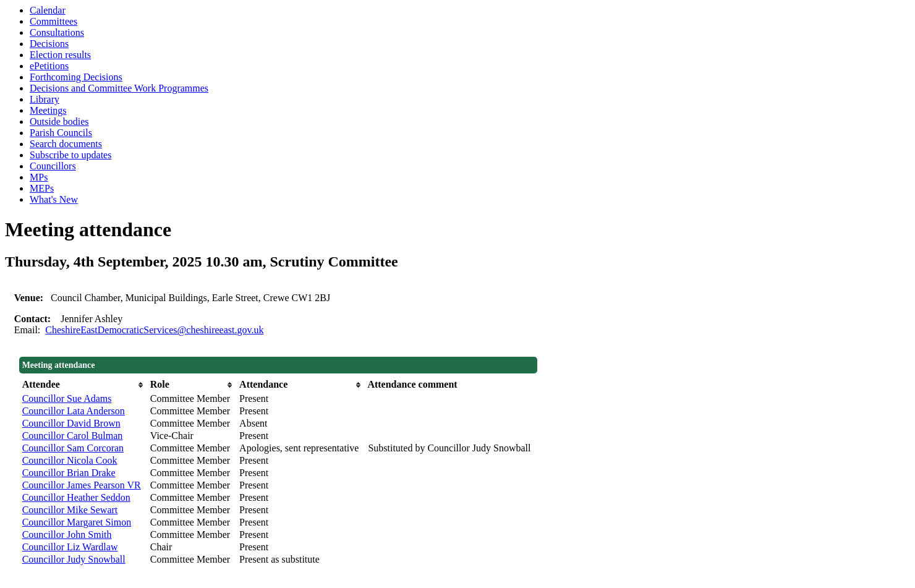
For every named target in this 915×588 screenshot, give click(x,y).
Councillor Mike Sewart (70, 510)
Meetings (48, 110)
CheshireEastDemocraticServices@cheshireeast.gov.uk (154, 330)
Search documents (66, 144)
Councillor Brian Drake (69, 473)
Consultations (57, 32)
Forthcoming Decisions (76, 77)
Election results (60, 55)
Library (45, 99)
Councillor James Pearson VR (82, 485)
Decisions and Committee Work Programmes (119, 88)
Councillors (53, 166)
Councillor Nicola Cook (70, 460)
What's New (54, 199)
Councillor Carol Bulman (73, 436)
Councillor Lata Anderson (74, 411)
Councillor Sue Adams (67, 398)
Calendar (48, 10)
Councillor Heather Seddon (76, 497)
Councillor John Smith (67, 535)
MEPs (42, 188)
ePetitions (49, 66)
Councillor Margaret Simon (77, 522)
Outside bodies (59, 121)
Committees (53, 21)
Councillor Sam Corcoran (73, 448)
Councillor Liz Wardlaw (70, 547)
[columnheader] (83, 385)
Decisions (49, 44)
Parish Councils (61, 133)
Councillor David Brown (71, 423)
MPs (39, 177)
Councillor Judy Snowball (74, 559)
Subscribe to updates (70, 155)
